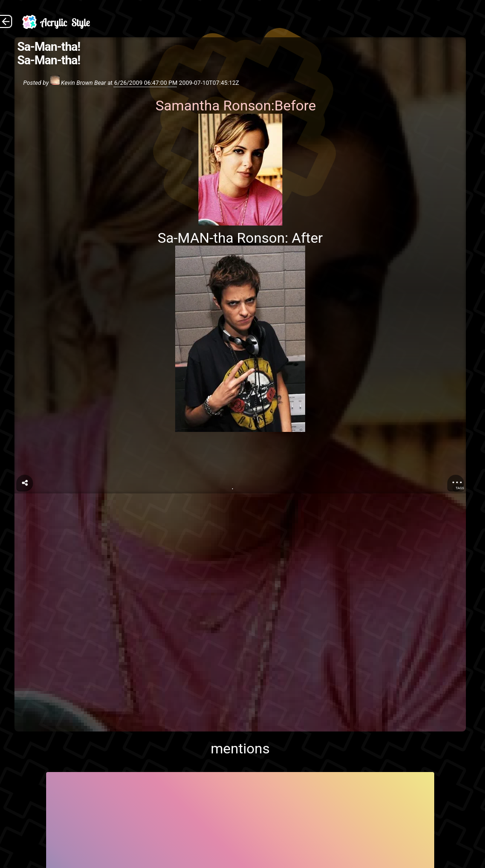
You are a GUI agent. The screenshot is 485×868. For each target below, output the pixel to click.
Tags (460, 488)
